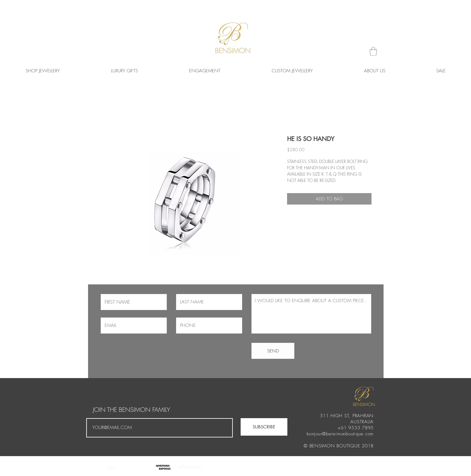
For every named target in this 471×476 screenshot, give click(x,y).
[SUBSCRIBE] (264, 427)
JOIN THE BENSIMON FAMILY (131, 410)
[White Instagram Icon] (339, 466)
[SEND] (273, 351)
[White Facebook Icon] (349, 466)
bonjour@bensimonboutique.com (340, 434)
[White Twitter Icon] (368, 466)
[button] (373, 51)
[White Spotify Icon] (359, 466)
